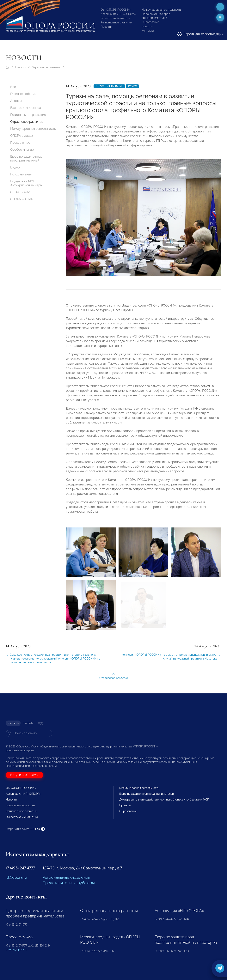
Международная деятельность (162, 10)
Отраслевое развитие (46, 67)
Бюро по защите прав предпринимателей (26, 158)
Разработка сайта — (25, 829)
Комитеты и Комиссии (115, 18)
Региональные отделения (66, 877)
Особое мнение (22, 150)
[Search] (29, 733)
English (28, 723)
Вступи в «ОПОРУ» (24, 775)
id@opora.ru (16, 877)
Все (13, 87)
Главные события (23, 94)
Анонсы (16, 101)
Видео (15, 167)
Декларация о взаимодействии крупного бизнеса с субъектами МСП (164, 800)
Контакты (148, 31)
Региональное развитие (116, 22)
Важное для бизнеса (26, 108)
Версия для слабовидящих (200, 34)
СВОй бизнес (20, 192)
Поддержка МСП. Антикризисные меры (26, 183)
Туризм (132, 86)
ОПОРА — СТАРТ (23, 199)
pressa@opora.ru (16, 949)
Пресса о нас (20, 143)
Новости (147, 26)
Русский (13, 723)
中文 (40, 723)
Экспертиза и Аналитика (22, 817)
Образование (150, 22)
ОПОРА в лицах (22, 136)
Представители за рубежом (69, 883)
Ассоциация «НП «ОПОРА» (118, 14)
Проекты (106, 27)
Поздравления (21, 174)
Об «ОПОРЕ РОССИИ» (116, 10)
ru (220, 17)
